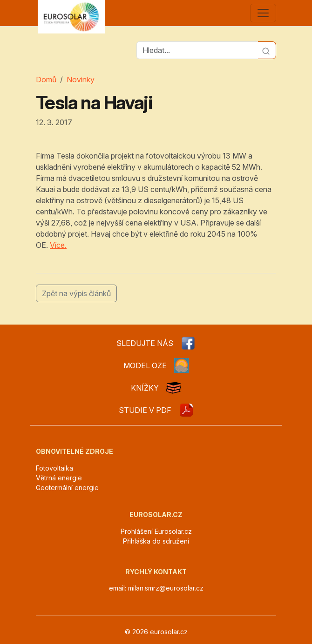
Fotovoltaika (54, 468)
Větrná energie (59, 478)
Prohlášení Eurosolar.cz (156, 531)
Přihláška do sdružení (156, 541)
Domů (46, 80)
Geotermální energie (67, 488)
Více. (58, 245)
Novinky (81, 80)
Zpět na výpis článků (76, 293)
